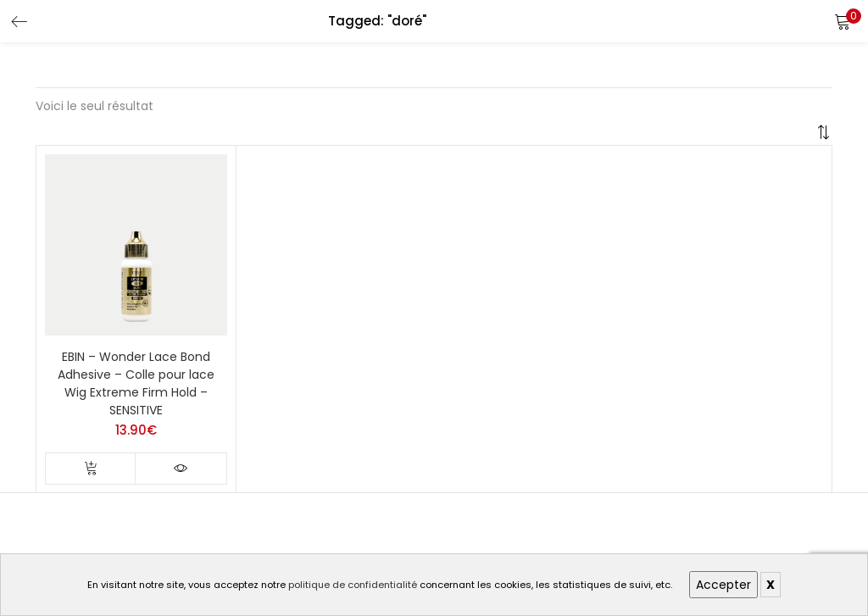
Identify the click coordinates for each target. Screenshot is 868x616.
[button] (843, 21)
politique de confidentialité (353, 585)
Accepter (723, 585)
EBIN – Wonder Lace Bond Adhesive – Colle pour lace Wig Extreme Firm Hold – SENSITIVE (136, 383)
